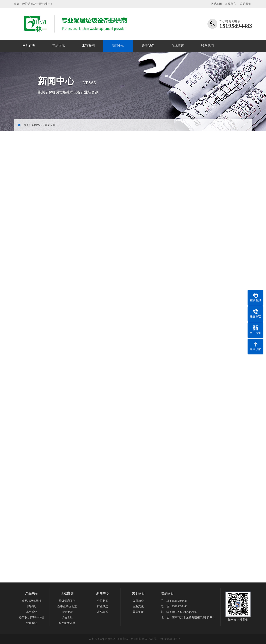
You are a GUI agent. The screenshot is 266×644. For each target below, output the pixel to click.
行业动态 (103, 606)
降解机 (32, 606)
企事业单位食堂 (67, 606)
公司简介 (138, 601)
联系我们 (246, 4)
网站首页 (29, 46)
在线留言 (230, 4)
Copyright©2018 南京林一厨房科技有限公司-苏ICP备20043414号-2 (140, 639)
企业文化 (138, 606)
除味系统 (32, 623)
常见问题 (50, 125)
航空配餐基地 (67, 623)
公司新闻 (103, 601)
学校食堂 (67, 618)
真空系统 (32, 612)
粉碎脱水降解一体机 (32, 618)
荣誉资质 (138, 612)
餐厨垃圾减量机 (32, 601)
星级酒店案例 (67, 601)
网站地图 (216, 4)
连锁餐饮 (67, 612)
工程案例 (88, 46)
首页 (26, 125)
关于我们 (148, 46)
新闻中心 (118, 46)
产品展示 (59, 46)
